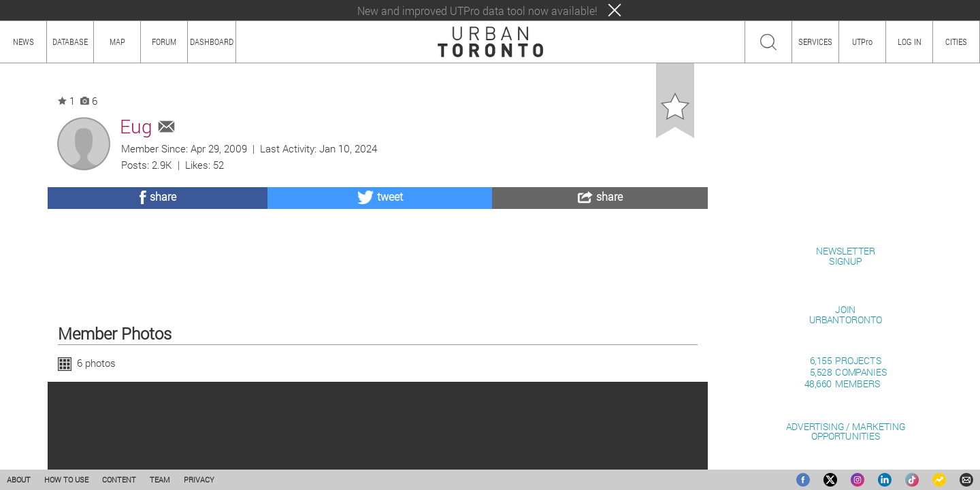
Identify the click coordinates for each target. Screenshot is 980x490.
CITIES (956, 42)
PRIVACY (199, 479)
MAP (117, 42)
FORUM (164, 42)
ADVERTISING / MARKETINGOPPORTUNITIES (846, 431)
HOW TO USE (66, 479)
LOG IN (910, 42)
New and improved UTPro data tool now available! (477, 11)
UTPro (862, 42)
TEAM (160, 479)
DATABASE (70, 42)
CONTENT (119, 479)
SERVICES (815, 42)
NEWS (23, 42)
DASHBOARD (212, 42)
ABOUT (19, 479)
